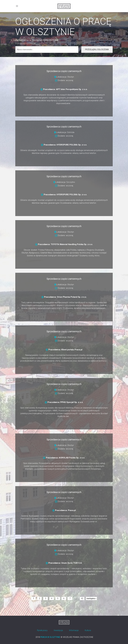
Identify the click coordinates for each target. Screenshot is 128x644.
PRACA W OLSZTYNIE (50, 637)
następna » (91, 598)
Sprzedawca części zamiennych (64, 71)
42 (82, 598)
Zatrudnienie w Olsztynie (29, 40)
